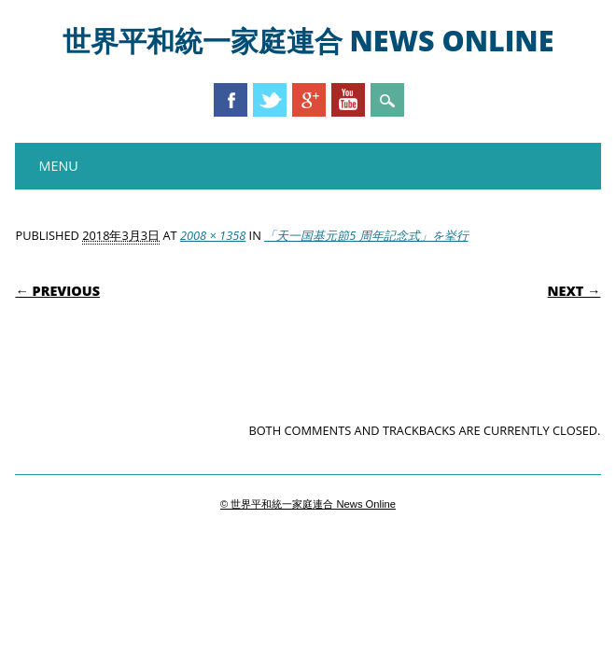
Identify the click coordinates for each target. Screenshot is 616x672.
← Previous (57, 291)
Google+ (309, 100)
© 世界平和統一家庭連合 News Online (308, 504)
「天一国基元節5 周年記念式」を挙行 (366, 235)
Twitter (270, 100)
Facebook (231, 100)
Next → (574, 291)
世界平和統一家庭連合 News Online (308, 41)
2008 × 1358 (213, 235)
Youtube (348, 100)
